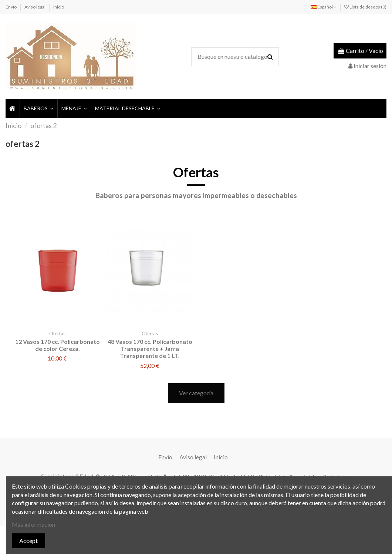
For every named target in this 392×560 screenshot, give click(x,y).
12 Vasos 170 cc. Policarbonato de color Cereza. (58, 345)
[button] (38, 108)
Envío (11, 7)
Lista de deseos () (365, 7)
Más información (33, 524)
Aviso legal (35, 7)
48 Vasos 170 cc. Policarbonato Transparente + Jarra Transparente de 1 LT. (150, 348)
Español (324, 7)
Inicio (59, 7)
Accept (28, 541)
